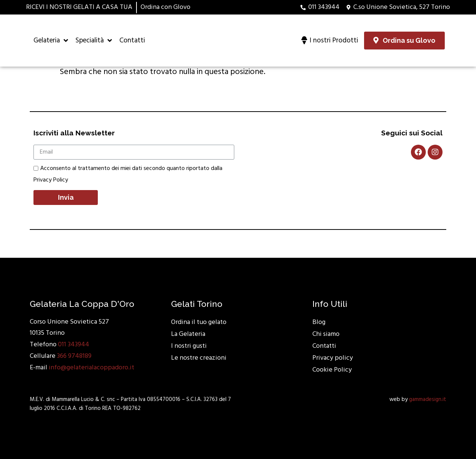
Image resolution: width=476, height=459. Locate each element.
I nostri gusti (189, 346)
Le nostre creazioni (199, 358)
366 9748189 (74, 356)
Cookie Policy (332, 370)
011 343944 (74, 345)
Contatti (324, 346)
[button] (404, 41)
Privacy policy (333, 358)
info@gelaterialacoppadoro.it (91, 368)
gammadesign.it (428, 399)
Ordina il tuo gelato (199, 322)
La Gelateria (188, 334)
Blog (319, 322)
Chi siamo (326, 334)
